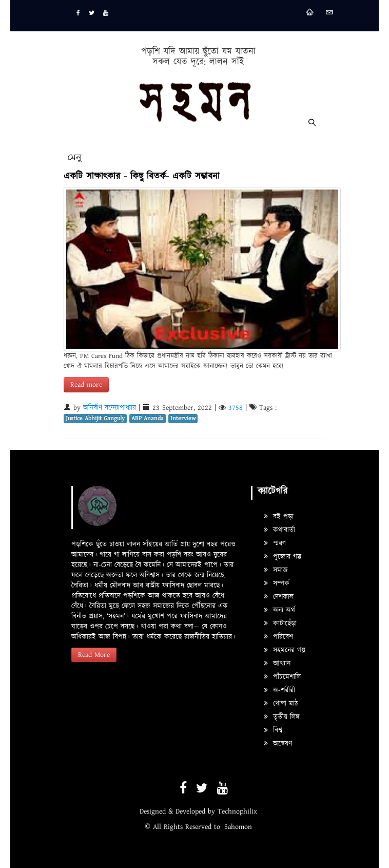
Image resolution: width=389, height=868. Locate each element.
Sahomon (238, 827)
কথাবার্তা (279, 530)
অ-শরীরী (279, 690)
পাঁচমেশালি (282, 677)
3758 (236, 408)
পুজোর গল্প (283, 557)
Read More (94, 655)
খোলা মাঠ (281, 704)
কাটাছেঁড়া (280, 624)
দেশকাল (279, 597)
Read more (86, 385)
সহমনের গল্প (285, 650)
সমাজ (276, 570)
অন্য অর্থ (279, 610)
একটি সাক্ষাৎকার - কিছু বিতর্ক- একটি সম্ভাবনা (142, 176)
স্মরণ (275, 543)
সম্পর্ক (277, 583)
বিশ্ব (273, 730)
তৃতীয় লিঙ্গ (282, 717)
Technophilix (237, 812)
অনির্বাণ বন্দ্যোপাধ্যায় (110, 408)
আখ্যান (277, 664)
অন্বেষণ (278, 744)
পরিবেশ (278, 637)
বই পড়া (279, 517)
